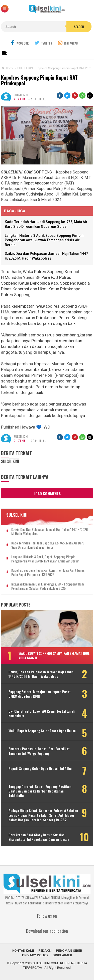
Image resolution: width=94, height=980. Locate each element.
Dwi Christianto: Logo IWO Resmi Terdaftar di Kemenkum (42, 713)
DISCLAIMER (62, 955)
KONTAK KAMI (23, 951)
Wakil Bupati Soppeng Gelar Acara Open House (42, 731)
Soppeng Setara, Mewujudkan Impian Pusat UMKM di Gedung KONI (40, 694)
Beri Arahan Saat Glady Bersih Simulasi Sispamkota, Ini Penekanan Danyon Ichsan (39, 837)
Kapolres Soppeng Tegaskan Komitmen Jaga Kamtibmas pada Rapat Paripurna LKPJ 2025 (48, 572)
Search (79, 27)
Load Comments (47, 493)
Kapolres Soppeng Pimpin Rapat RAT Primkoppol (39, 80)
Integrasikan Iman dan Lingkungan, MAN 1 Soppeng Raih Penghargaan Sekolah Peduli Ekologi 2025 (48, 586)
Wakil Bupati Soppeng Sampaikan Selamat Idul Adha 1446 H (54, 655)
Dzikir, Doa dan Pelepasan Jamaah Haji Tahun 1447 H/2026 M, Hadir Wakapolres (50, 532)
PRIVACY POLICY (35, 955)
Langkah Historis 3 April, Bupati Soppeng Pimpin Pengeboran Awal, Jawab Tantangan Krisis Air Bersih (44, 240)
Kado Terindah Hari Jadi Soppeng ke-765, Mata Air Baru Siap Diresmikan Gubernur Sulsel (48, 545)
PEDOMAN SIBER (69, 951)
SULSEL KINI (20, 99)
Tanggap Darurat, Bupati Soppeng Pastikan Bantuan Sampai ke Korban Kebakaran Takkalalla (40, 791)
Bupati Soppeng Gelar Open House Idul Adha (40, 768)
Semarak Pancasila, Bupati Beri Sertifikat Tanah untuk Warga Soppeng (39, 751)
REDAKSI (45, 951)
